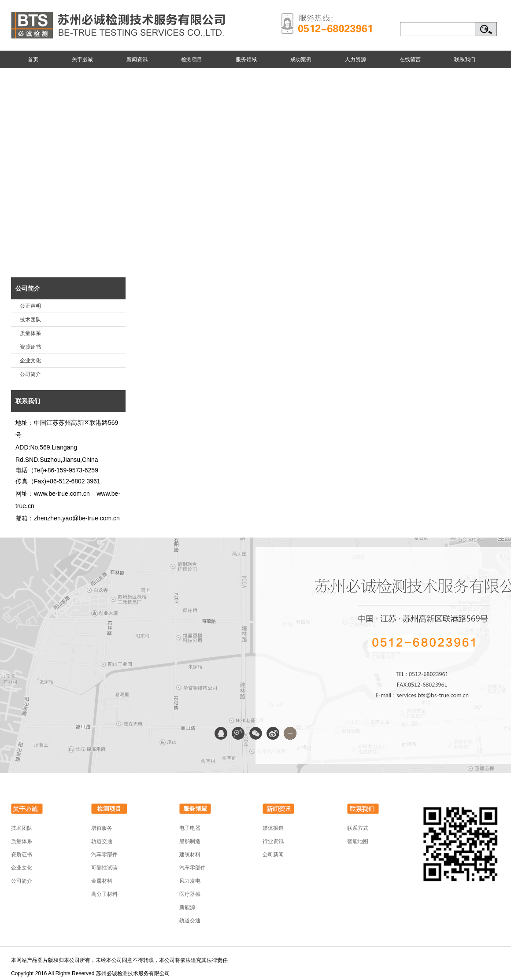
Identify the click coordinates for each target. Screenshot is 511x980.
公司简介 (28, 288)
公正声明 (30, 306)
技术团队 (30, 320)
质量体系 (30, 333)
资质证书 (30, 347)
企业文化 (30, 361)
